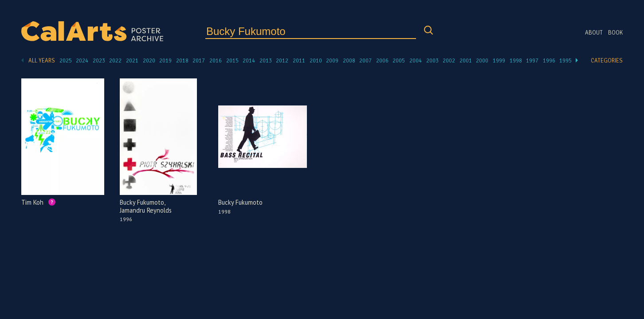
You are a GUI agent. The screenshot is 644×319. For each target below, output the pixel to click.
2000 (482, 61)
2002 (449, 61)
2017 (199, 61)
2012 (282, 61)
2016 (216, 61)
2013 (266, 61)
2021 (132, 61)
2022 (115, 61)
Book (615, 33)
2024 (82, 61)
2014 (249, 61)
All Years (42, 61)
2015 (232, 61)
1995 (565, 61)
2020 (149, 61)
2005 (399, 61)
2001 (466, 61)
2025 (66, 61)
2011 (299, 61)
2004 (416, 61)
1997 (532, 61)
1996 (549, 61)
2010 (316, 61)
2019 (165, 61)
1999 (499, 61)
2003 (432, 61)
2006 (382, 61)
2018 (182, 61)
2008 (349, 61)
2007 (365, 61)
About (594, 33)
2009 (332, 61)
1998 (516, 61)
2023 (99, 61)
